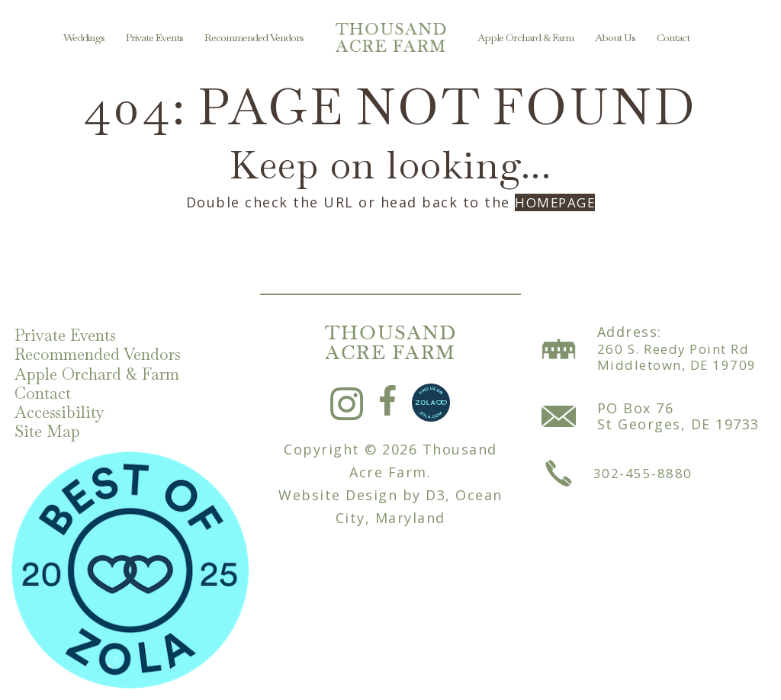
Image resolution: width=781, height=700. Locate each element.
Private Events (154, 37)
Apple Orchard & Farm (525, 37)
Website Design (338, 489)
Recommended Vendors (254, 37)
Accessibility (64, 410)
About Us (615, 37)
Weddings (84, 37)
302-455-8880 (643, 467)
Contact (673, 37)
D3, (438, 489)
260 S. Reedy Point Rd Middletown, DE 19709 (681, 351)
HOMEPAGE (555, 202)
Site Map (52, 430)
